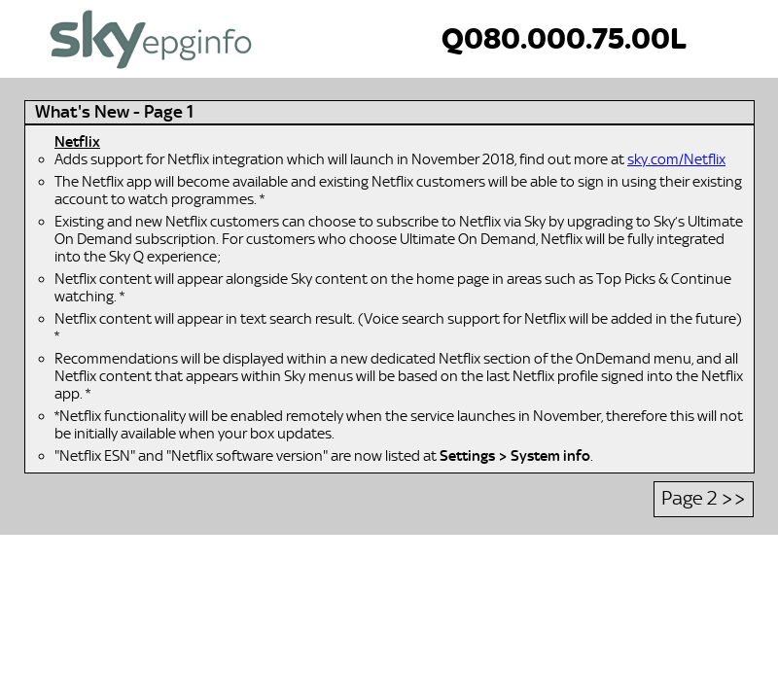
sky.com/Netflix (676, 159)
